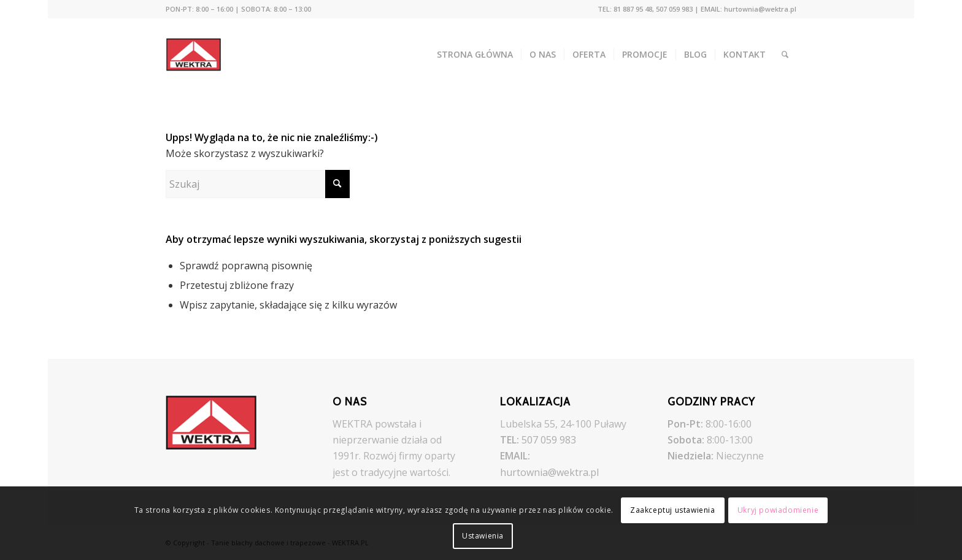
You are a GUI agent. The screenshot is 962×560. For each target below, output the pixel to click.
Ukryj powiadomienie (778, 510)
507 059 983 (549, 440)
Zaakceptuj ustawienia (673, 510)
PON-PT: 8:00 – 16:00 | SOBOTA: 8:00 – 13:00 (238, 9)
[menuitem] (238, 9)
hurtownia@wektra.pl (549, 472)
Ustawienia (483, 536)
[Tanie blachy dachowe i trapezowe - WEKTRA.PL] (202, 55)
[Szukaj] (785, 55)
